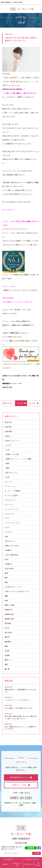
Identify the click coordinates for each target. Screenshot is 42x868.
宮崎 (6, 582)
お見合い (8, 436)
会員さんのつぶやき (12, 546)
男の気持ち (9, 632)
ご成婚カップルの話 (12, 454)
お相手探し (9, 427)
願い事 (7, 669)
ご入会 (7, 450)
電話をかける (29, 864)
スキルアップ (9, 514)
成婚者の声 (9, 610)
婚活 (6, 573)
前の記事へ (8, 403)
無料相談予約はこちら (21, 777)
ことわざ (8, 445)
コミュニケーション (12, 509)
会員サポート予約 (21, 785)
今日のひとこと (10, 541)
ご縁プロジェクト (11, 473)
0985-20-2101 (7, 387)
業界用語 (8, 623)
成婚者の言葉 (9, 619)
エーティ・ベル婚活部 (12, 491)
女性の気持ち (9, 568)
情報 (6, 596)
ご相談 (7, 468)
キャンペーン (9, 504)
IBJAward (8, 422)
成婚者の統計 (9, 614)
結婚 (6, 646)
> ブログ (37, 853)
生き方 (7, 628)
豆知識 (7, 655)
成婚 (6, 600)
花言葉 (7, 651)
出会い (7, 559)
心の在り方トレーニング (13, 587)
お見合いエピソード (12, 441)
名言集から (9, 564)
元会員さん (9, 550)
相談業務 (8, 642)
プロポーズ (8, 532)
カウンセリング (10, 500)
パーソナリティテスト (12, 523)
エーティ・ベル (10, 486)
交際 (6, 536)
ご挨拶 (7, 463)
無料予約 (6, 864)
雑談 (6, 664)
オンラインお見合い (12, 495)
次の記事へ (34, 403)
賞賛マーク (9, 660)
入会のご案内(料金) (11, 555)
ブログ (7, 527)
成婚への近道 (9, 605)
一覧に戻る (21, 403)
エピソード (9, 482)
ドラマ (7, 518)
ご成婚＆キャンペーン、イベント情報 (18, 459)
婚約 (6, 578)
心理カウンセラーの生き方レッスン (17, 591)
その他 (7, 477)
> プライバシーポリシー (11, 853)
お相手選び (9, 431)
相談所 (7, 637)
